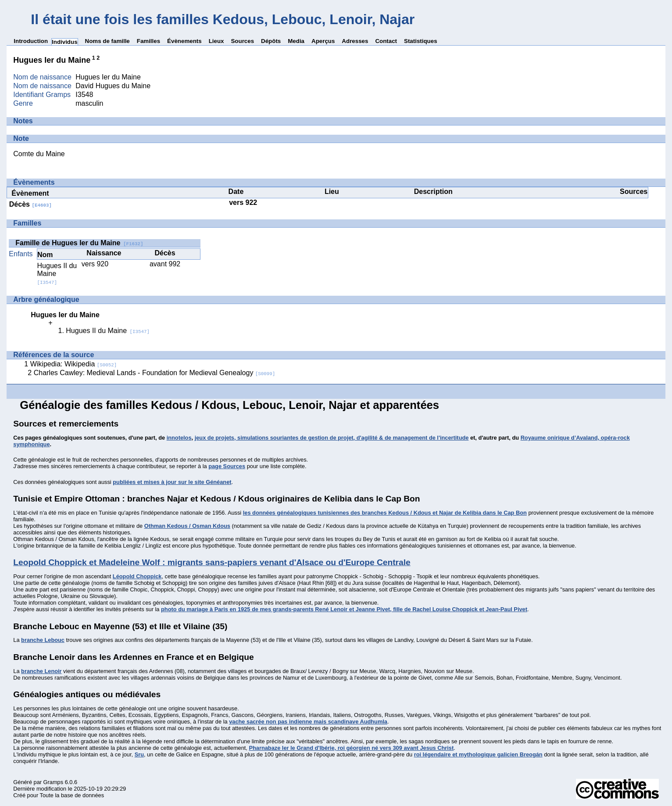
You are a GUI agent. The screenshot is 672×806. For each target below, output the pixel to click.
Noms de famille (107, 41)
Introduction (31, 41)
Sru (139, 754)
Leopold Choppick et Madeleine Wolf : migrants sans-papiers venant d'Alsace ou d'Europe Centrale (212, 562)
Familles (148, 41)
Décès (30, 204)
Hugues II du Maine (108, 331)
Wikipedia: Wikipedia (74, 364)
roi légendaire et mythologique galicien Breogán (478, 754)
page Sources (227, 466)
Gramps (54, 782)
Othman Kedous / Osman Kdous (187, 526)
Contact (386, 41)
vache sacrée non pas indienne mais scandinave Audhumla (308, 722)
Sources (242, 41)
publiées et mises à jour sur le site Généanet (172, 482)
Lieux (216, 41)
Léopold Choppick (137, 576)
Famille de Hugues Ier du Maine (79, 243)
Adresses (355, 41)
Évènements (184, 41)
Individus (65, 42)
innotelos (179, 438)
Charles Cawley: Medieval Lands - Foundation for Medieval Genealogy (155, 373)
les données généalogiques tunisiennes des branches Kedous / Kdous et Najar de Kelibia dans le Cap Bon (385, 513)
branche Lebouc (43, 640)
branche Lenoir (41, 671)
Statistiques (421, 41)
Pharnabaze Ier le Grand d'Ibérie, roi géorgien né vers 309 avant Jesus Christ (351, 748)
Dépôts (271, 41)
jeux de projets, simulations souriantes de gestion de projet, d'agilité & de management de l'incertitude (332, 438)
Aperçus (323, 41)
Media (296, 41)
